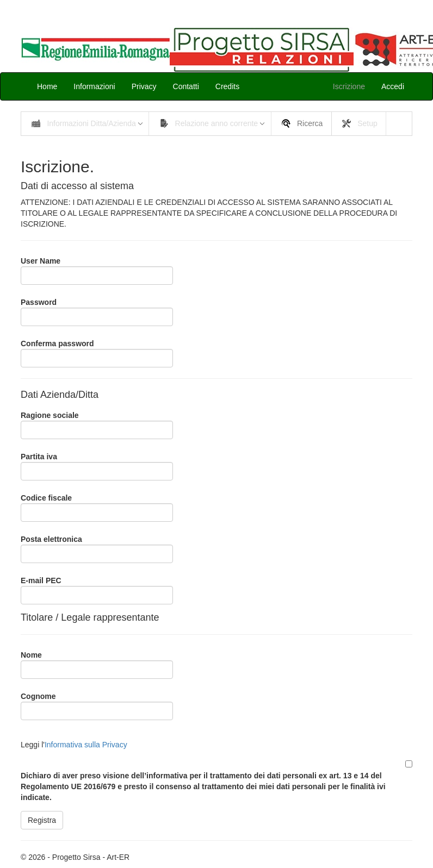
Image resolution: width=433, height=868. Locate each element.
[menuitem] (85, 124)
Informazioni (94, 86)
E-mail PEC (41, 580)
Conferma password (57, 344)
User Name (41, 261)
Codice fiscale (46, 498)
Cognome (38, 696)
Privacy (144, 86)
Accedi (393, 86)
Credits (227, 86)
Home (47, 86)
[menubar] (216, 124)
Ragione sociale (50, 415)
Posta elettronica (51, 539)
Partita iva (39, 457)
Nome (31, 655)
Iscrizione (349, 86)
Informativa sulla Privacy (86, 745)
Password (39, 302)
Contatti (186, 86)
